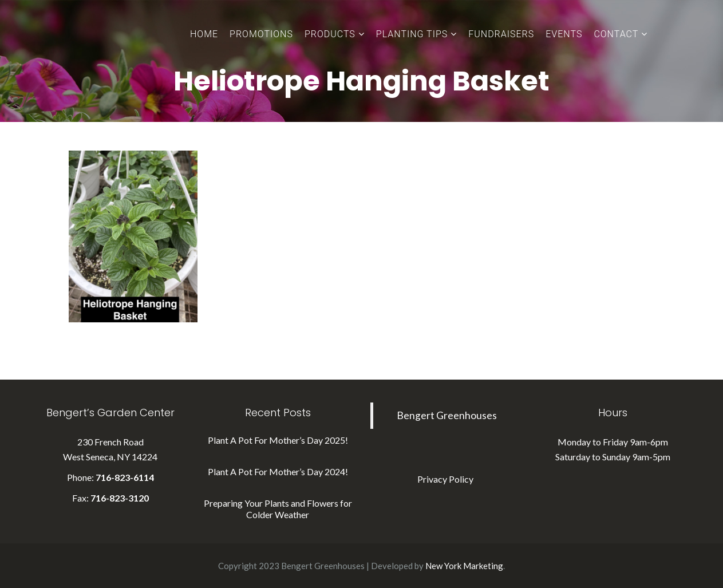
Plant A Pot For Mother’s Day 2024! (278, 471)
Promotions (261, 34)
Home (204, 34)
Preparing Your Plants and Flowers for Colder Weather (278, 509)
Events (564, 34)
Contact (616, 34)
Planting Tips (412, 34)
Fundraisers (501, 34)
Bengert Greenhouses (447, 415)
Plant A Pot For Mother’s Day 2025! (278, 440)
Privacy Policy (445, 479)
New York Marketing (464, 566)
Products (330, 34)
